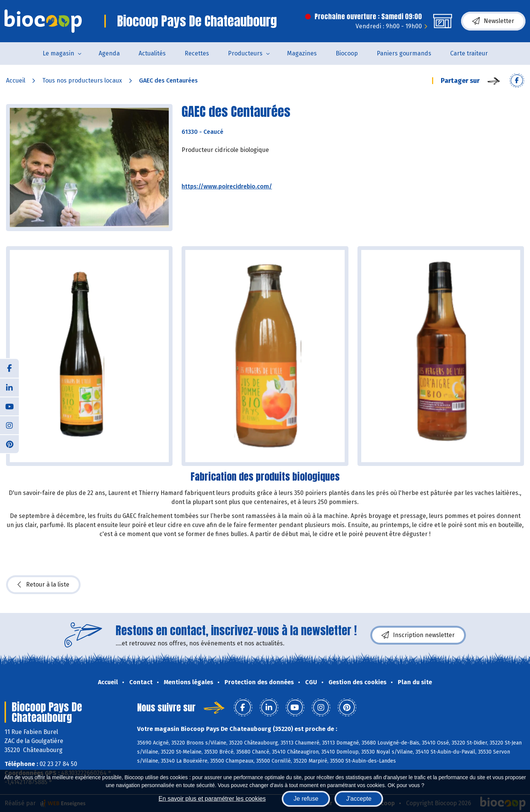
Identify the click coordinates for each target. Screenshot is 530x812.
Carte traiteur (469, 53)
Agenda (109, 53)
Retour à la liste (43, 585)
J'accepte (359, 799)
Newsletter (493, 21)
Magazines (302, 53)
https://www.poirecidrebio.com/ (227, 186)
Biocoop (347, 53)
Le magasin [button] (58, 53)
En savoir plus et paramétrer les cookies (212, 799)
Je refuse (306, 799)
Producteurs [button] (245, 53)
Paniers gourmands (404, 53)
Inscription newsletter (418, 635)
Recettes (197, 53)
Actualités (152, 53)
